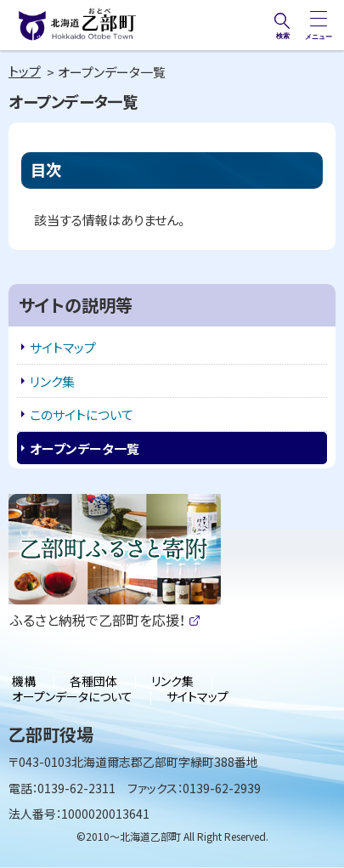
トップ (25, 71)
